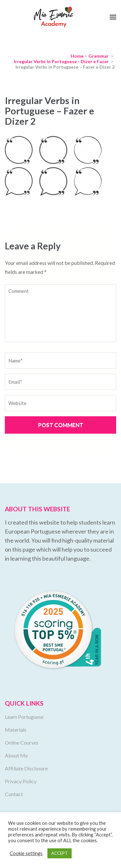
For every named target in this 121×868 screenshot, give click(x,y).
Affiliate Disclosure (26, 768)
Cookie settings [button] (26, 853)
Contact (14, 794)
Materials (16, 730)
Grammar (99, 56)
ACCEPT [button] (60, 853)
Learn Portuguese (24, 717)
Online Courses (22, 743)
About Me (16, 755)
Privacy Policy (21, 781)
